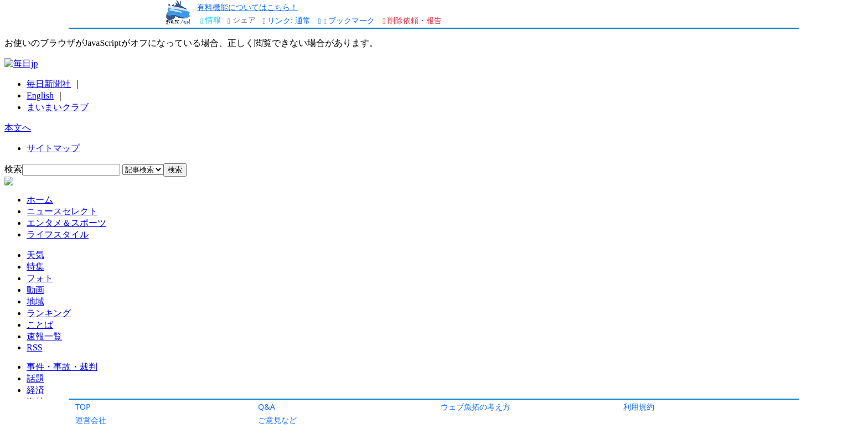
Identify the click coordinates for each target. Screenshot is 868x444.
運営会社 (91, 420)
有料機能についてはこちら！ (247, 7)
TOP (83, 407)
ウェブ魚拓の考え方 (476, 407)
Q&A (267, 407)
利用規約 (639, 407)
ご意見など (277, 420)
